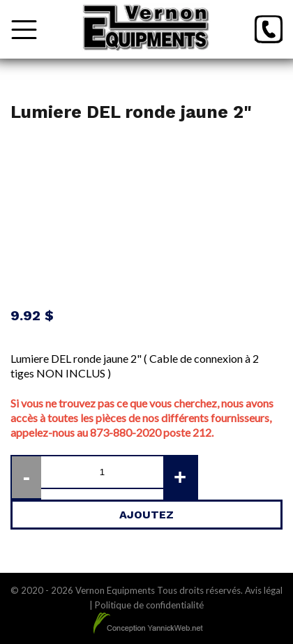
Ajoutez (146, 515)
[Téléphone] (269, 29)
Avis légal (264, 590)
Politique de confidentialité (149, 605)
